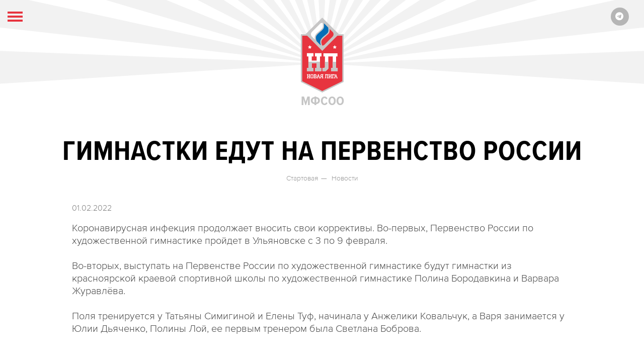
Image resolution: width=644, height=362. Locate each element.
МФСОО (322, 63)
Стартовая (302, 178)
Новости (345, 178)
